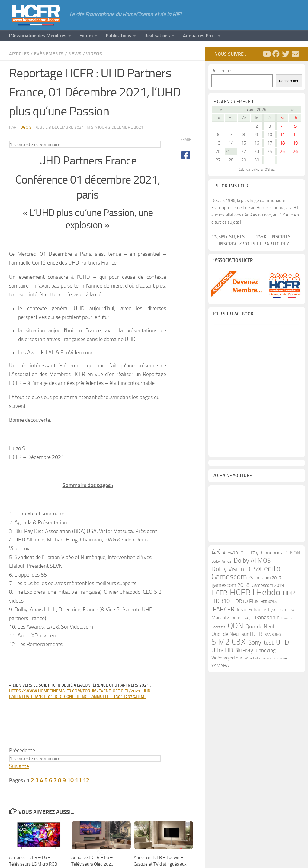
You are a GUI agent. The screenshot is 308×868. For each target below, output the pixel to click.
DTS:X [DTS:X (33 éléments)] (254, 571)
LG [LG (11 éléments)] (281, 612)
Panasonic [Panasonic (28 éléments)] (267, 620)
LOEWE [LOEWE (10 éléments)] (291, 612)
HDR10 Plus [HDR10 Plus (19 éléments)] (245, 603)
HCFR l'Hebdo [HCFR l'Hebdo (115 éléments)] (255, 595)
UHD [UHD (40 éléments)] (282, 645)
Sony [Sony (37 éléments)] (255, 645)
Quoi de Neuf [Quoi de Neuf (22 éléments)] (260, 629)
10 (70, 780)
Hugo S (25, 127)
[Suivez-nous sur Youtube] (266, 54)
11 (78, 780)
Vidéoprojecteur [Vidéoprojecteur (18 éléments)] (227, 660)
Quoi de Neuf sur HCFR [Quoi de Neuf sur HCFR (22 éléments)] (237, 636)
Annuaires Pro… (200, 36)
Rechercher (222, 71)
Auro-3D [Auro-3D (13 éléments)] (230, 555)
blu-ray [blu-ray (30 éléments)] (250, 555)
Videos (94, 54)
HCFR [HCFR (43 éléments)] (219, 595)
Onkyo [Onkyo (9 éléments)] (248, 620)
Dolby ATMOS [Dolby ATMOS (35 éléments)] (252, 563)
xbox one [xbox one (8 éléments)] (281, 660)
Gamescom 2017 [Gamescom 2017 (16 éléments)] (265, 580)
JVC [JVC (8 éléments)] (274, 612)
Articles (19, 54)
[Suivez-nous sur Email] (295, 54)
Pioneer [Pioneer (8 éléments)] (287, 621)
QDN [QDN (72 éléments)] (235, 628)
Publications (119, 36)
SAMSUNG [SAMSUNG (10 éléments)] (273, 637)
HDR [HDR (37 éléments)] (289, 595)
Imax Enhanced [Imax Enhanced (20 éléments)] (253, 612)
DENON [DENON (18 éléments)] (292, 555)
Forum (86, 36)
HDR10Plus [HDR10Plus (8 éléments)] (269, 604)
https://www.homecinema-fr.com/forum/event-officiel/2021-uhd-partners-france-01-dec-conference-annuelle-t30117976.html (81, 694)
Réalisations (157, 36)
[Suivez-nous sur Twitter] (286, 54)
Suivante (19, 766)
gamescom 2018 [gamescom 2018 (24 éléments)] (230, 587)
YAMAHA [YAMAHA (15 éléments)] (220, 668)
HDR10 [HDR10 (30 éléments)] (221, 603)
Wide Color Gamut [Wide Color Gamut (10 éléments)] (258, 660)
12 (86, 780)
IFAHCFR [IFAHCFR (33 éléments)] (223, 611)
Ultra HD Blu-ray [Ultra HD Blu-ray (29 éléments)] (232, 652)
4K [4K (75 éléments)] (216, 554)
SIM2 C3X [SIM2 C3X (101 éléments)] (229, 644)
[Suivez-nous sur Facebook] (276, 54)
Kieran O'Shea (265, 169)
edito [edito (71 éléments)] (272, 571)
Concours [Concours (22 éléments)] (272, 555)
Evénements (49, 54)
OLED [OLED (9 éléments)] (236, 620)
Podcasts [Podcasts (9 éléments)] (218, 629)
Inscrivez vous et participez (250, 244)
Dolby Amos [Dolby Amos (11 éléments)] (221, 563)
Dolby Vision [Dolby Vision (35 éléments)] (228, 571)
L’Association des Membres (38, 36)
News (75, 54)
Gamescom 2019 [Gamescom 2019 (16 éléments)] (268, 587)
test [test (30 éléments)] (269, 645)
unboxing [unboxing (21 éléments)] (266, 652)
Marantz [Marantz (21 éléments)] (220, 620)
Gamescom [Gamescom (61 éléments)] (229, 579)
